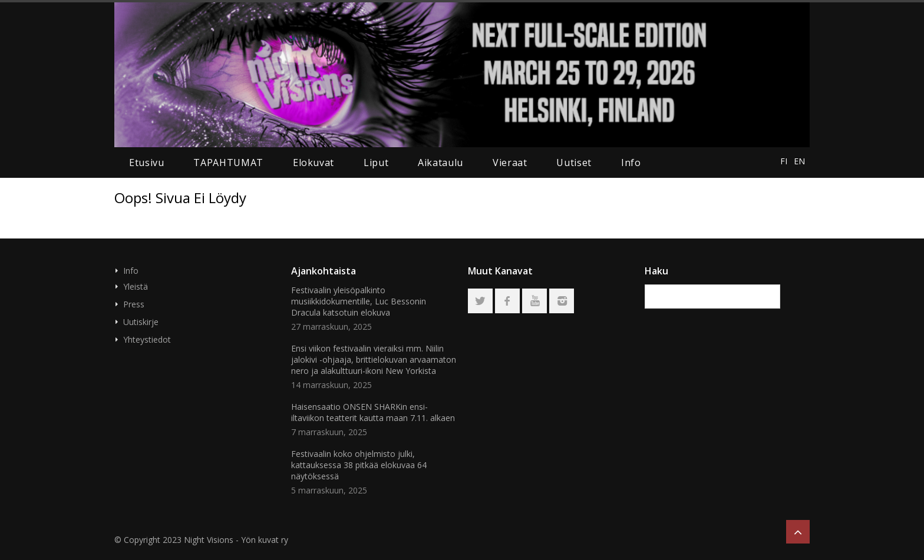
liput (376, 163)
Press (134, 304)
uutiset (574, 163)
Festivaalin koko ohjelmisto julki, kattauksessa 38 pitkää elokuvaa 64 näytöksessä (359, 465)
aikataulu (440, 163)
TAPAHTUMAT (228, 163)
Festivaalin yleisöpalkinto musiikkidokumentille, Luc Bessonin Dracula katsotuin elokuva (359, 301)
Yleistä (136, 286)
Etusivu (146, 163)
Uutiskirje (141, 322)
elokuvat (313, 163)
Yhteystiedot (147, 339)
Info (631, 163)
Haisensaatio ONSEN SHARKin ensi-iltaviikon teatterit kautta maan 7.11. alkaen (373, 412)
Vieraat (510, 163)
